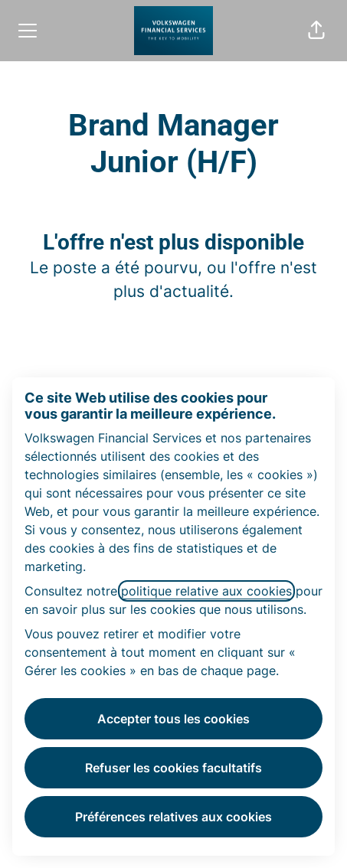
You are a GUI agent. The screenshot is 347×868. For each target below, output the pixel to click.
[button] (316, 31)
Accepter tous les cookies (173, 719)
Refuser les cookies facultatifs (173, 768)
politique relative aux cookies (206, 591)
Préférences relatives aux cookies (173, 817)
